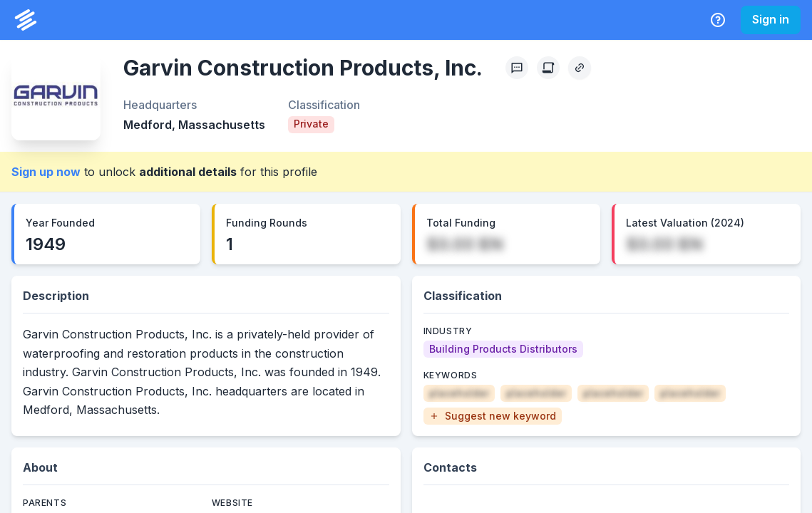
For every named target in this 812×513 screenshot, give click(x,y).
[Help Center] (718, 20)
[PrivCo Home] (26, 20)
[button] (493, 416)
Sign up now (46, 172)
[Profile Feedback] (517, 68)
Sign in (771, 19)
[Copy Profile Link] (580, 68)
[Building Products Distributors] (503, 349)
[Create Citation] (548, 68)
